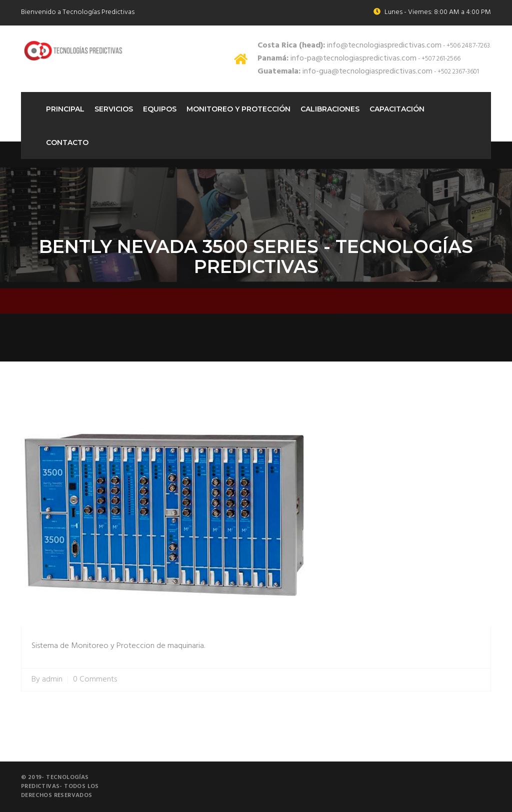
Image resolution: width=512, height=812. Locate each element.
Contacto (67, 142)
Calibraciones (330, 109)
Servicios (114, 109)
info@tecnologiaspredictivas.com (349, 45)
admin (52, 680)
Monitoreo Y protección (238, 109)
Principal (65, 109)
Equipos (160, 109)
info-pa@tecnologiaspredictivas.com (337, 58)
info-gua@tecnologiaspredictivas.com (345, 71)
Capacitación (397, 109)
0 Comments (95, 680)
